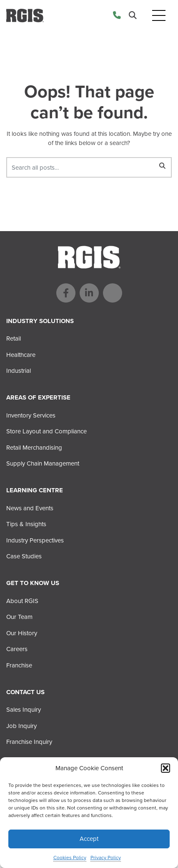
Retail (14, 339)
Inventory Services (31, 415)
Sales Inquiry (24, 710)
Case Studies (24, 556)
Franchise (19, 665)
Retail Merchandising (34, 448)
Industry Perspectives (35, 540)
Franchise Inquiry (29, 742)
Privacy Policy (106, 858)
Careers (17, 649)
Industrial (19, 371)
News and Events (30, 508)
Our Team (19, 617)
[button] (165, 768)
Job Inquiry (21, 726)
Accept (89, 839)
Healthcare (21, 355)
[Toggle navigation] (159, 16)
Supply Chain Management (43, 463)
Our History (22, 633)
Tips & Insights (26, 524)
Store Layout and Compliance (46, 431)
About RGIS (22, 601)
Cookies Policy (70, 858)
